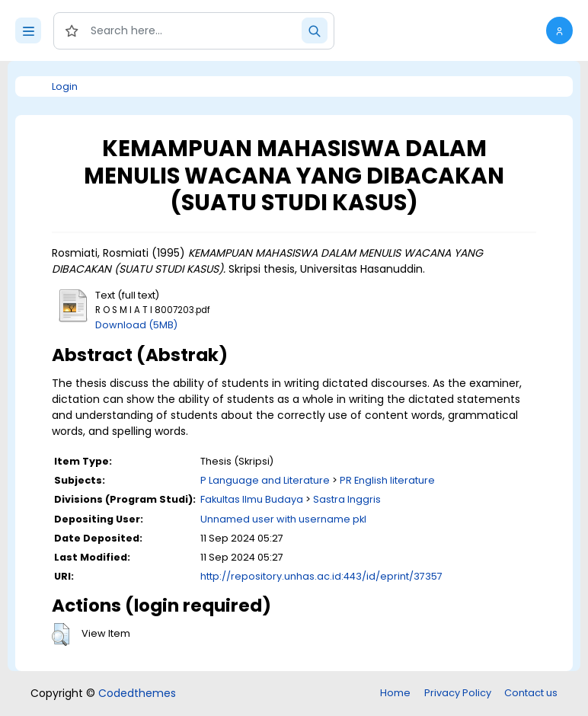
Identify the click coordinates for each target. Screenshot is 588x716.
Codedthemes (137, 693)
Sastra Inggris (347, 499)
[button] (559, 30)
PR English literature (387, 480)
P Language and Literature (265, 480)
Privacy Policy (458, 693)
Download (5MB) (136, 325)
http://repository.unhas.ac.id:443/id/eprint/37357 (321, 576)
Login (65, 86)
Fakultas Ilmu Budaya (252, 499)
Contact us (531, 693)
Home (395, 693)
